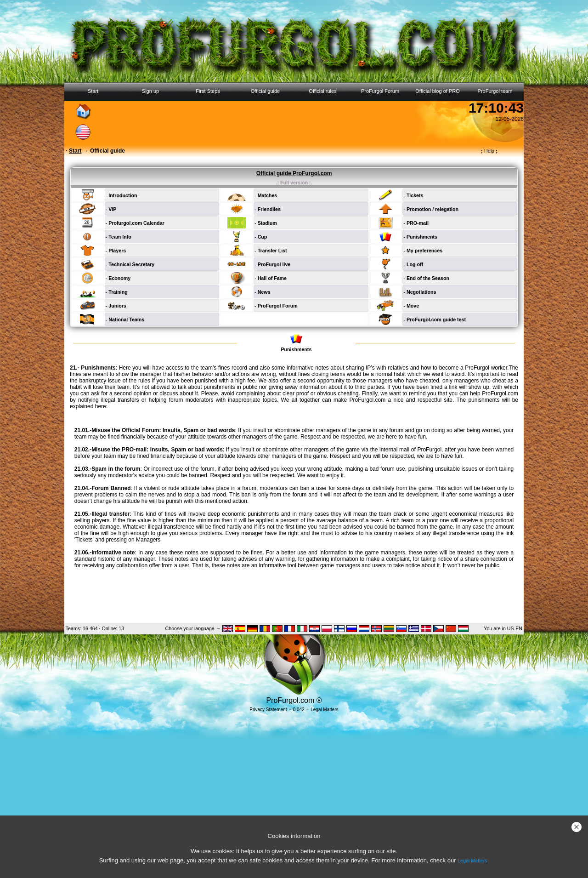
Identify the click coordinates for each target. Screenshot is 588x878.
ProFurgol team (495, 91)
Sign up (150, 91)
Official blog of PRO (437, 91)
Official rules (322, 91)
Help (489, 151)
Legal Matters (472, 861)
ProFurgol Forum (380, 91)
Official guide (265, 91)
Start (93, 91)
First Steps (208, 91)
